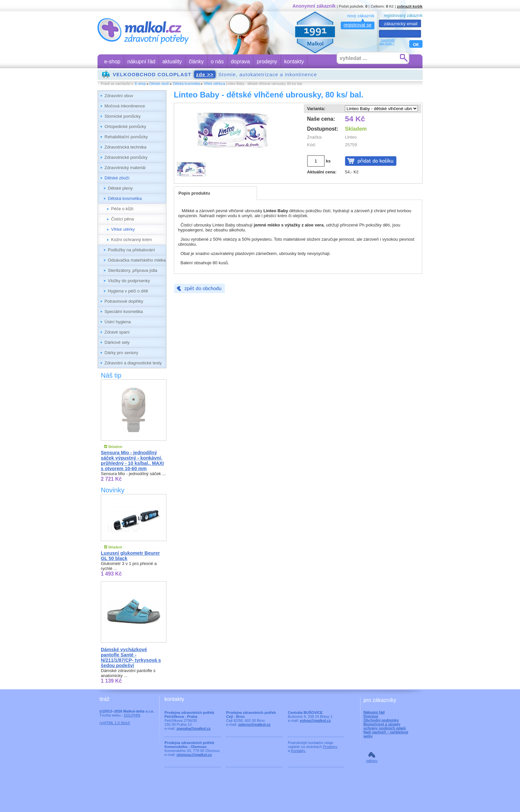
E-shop (140, 84)
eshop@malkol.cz (315, 720)
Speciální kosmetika (124, 312)
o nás (217, 62)
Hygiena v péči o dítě (128, 291)
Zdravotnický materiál (125, 168)
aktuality (172, 62)
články (196, 62)
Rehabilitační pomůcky (126, 137)
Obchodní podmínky (381, 720)
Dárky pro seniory (121, 353)
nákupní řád (141, 62)
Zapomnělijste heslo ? (387, 42)
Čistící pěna (123, 219)
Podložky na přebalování (131, 250)
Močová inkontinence (125, 106)
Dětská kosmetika (186, 84)
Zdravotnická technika (125, 147)
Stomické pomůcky (123, 116)
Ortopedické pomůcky (125, 126)
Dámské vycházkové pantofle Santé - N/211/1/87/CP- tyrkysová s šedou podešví (131, 657)
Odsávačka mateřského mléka (137, 260)
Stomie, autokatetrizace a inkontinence (215, 74)
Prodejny (330, 747)
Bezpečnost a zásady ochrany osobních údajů (385, 726)
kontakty (294, 62)
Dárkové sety (117, 342)
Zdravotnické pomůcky (126, 157)
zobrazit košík (410, 6)
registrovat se (357, 25)
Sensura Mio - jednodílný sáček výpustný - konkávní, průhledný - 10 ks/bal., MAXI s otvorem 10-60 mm (132, 461)
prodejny (267, 62)
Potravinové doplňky (124, 301)
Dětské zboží (160, 84)
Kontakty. (298, 751)
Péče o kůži (122, 209)
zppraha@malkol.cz (194, 728)
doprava (240, 62)
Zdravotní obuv (119, 96)
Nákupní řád (374, 712)
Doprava (371, 716)
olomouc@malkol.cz (194, 755)
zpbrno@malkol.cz (254, 724)
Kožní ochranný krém (131, 240)
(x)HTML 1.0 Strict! (115, 723)
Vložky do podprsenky (129, 281)
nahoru (372, 761)
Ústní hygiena (118, 322)
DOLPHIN (132, 715)
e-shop (112, 62)
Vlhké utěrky (213, 84)
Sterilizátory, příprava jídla (132, 270)
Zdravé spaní (117, 332)
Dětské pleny (120, 188)
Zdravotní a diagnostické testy (133, 363)
